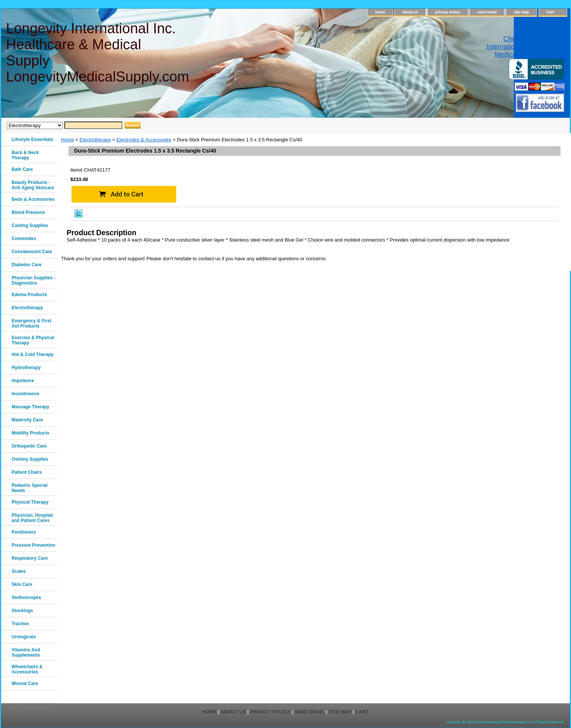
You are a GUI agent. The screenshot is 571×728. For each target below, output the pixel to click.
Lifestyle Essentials (32, 139)
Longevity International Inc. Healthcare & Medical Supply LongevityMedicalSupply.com (97, 53)
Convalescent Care (32, 252)
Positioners (24, 532)
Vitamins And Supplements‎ (26, 652)
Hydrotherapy (26, 368)
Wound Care (25, 684)
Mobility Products (30, 433)
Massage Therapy (30, 407)
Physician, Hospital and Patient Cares (32, 518)
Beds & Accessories (33, 199)
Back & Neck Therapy (25, 155)
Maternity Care (27, 420)
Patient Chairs (27, 472)
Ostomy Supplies (30, 459)
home (380, 12)
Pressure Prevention (33, 545)
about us (410, 12)
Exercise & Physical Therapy (33, 340)
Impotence (23, 381)
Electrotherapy (95, 140)
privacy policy (448, 12)
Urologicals (24, 637)
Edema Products (29, 295)
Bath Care (22, 169)
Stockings (22, 611)
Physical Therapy (30, 502)
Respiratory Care (30, 558)
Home (68, 140)
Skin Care (22, 584)
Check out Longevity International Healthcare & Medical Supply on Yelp (525, 47)
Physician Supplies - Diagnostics (33, 280)
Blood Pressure (28, 212)
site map (521, 12)
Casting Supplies (30, 225)
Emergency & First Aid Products (31, 323)
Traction (20, 624)
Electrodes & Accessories (144, 140)
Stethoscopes (26, 598)
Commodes (24, 239)
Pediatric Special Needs (30, 488)
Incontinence (25, 394)
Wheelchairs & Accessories (27, 669)
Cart (550, 12)
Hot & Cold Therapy (33, 354)
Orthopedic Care (29, 446)
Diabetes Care (27, 265)
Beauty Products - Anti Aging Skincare (33, 185)
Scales (19, 571)
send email (487, 12)
